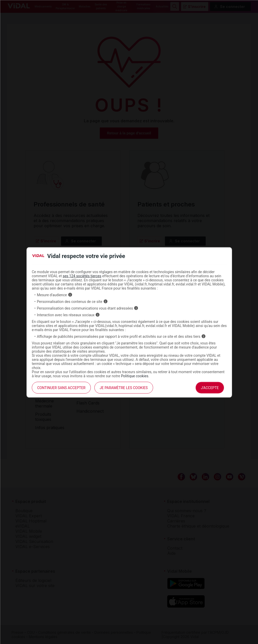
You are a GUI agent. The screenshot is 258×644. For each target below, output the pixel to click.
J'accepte (210, 388)
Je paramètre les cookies (124, 388)
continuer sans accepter (61, 388)
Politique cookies (135, 376)
